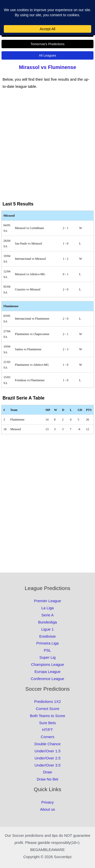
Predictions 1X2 (48, 701)
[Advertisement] (48, 149)
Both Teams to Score (48, 716)
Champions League (47, 664)
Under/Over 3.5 (48, 765)
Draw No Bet (48, 779)
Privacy (48, 802)
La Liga (48, 608)
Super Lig (47, 657)
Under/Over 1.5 (48, 751)
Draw (48, 772)
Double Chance (48, 744)
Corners (48, 737)
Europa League (48, 672)
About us (48, 809)
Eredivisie (48, 636)
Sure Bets (48, 723)
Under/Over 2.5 (48, 758)
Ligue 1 (48, 629)
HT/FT (48, 730)
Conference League (48, 679)
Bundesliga (47, 622)
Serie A (47, 615)
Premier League (48, 601)
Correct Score (48, 709)
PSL (47, 650)
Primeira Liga (47, 643)
